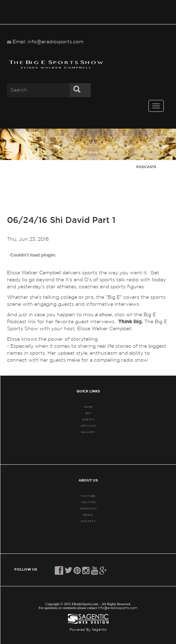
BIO (88, 413)
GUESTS (88, 419)
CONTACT (88, 521)
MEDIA (88, 515)
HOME (88, 407)
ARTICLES (88, 426)
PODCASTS (88, 509)
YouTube (88, 496)
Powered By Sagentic (88, 630)
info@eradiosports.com (118, 608)
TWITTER (88, 502)
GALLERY (88, 432)
